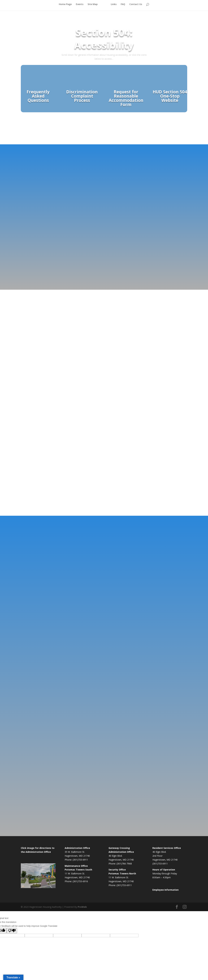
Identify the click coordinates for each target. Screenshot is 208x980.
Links (114, 7)
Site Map (93, 7)
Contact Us (136, 7)
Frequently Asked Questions (38, 96)
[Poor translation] (12, 931)
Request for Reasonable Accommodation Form (126, 98)
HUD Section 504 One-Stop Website (170, 96)
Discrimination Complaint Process (82, 96)
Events (80, 7)
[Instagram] (185, 907)
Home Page (65, 7)
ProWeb (82, 907)
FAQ (123, 7)
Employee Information (166, 890)
